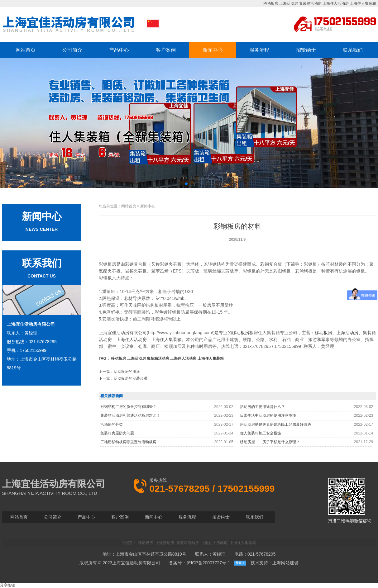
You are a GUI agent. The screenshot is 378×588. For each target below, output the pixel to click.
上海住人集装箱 (363, 3)
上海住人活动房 (336, 3)
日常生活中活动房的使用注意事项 (268, 415)
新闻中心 (213, 50)
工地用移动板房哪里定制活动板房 (128, 442)
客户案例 (166, 50)
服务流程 (259, 50)
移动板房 (271, 3)
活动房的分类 (112, 424)
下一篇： (123, 378)
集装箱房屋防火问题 (117, 433)
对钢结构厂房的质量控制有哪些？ (128, 407)
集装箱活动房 (310, 3)
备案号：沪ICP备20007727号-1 (199, 563)
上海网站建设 (285, 563)
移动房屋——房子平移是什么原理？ (270, 442)
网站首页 (26, 50)
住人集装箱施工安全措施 (261, 433)
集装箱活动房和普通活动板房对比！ (130, 415)
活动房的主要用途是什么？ (262, 407)
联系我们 (353, 50)
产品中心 (119, 50)
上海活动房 (289, 3)
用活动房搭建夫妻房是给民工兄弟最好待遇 (275, 424)
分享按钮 (7, 585)
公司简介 (72, 50)
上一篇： (119, 372)
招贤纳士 (306, 50)
